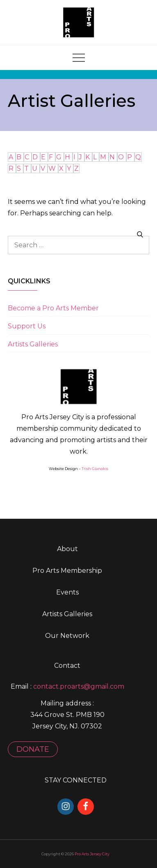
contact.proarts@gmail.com (79, 686)
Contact (67, 666)
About (67, 549)
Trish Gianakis (95, 469)
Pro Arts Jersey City (92, 854)
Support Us (27, 326)
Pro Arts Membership (67, 571)
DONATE (33, 749)
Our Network (67, 636)
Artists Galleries (33, 344)
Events (67, 592)
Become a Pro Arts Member (53, 308)
